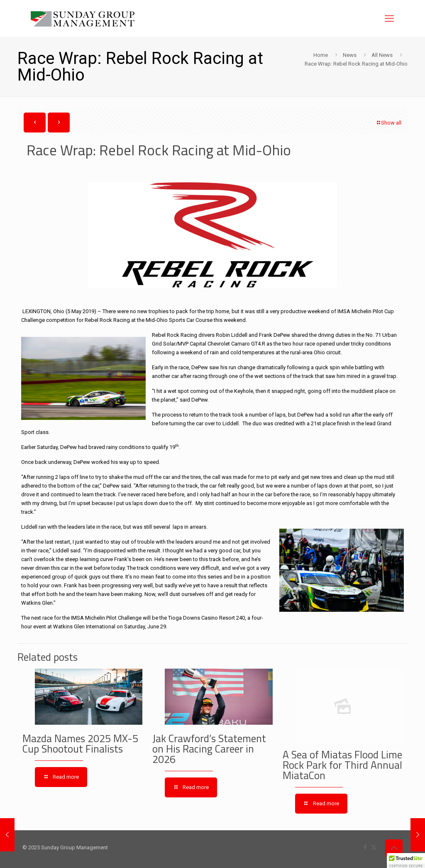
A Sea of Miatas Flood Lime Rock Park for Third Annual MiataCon (342, 765)
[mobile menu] (389, 19)
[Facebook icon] (365, 847)
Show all (388, 123)
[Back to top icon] (394, 848)
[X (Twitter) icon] (374, 847)
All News (382, 55)
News (350, 55)
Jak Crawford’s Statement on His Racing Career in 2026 (209, 749)
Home (321, 55)
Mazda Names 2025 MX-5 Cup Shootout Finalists (80, 744)
